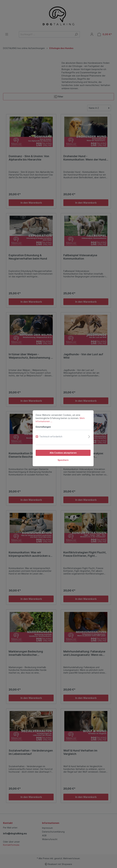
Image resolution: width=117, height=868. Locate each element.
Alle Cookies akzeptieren (59, 448)
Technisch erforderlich (46, 432)
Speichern (58, 456)
